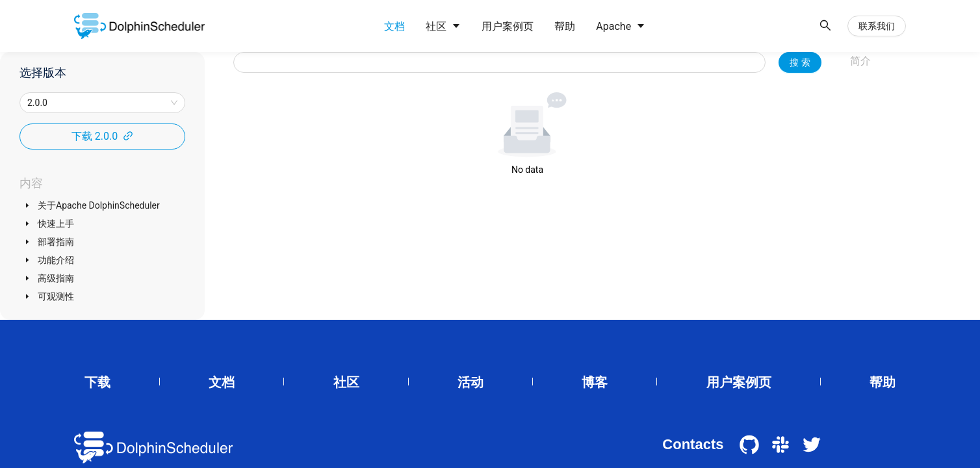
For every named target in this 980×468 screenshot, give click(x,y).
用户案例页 (739, 382)
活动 (471, 382)
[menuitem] (394, 27)
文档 (222, 382)
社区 (346, 382)
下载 (97, 382)
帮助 (883, 382)
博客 (595, 382)
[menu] (593, 26)
